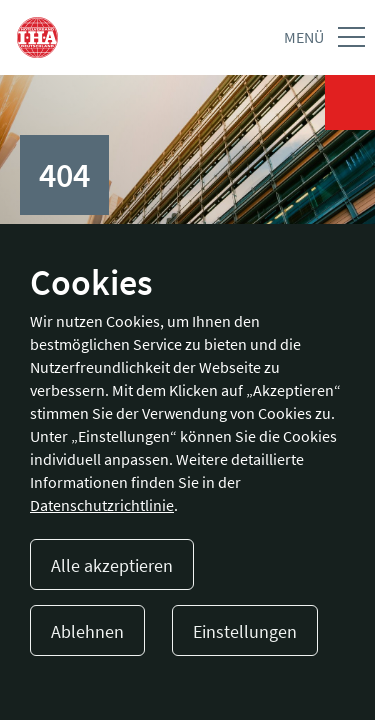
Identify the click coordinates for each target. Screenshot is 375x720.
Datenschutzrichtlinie (102, 505)
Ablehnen (87, 631)
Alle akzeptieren (112, 565)
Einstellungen (245, 631)
